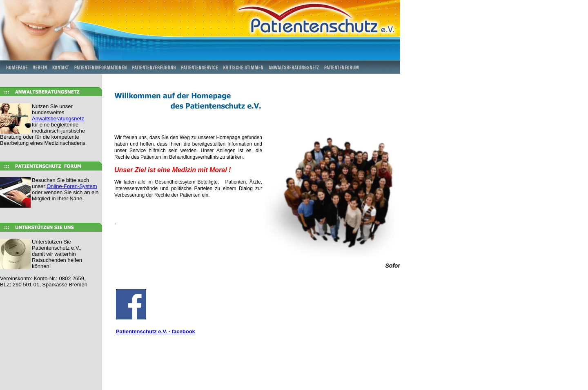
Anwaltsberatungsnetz (58, 119)
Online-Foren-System (72, 186)
